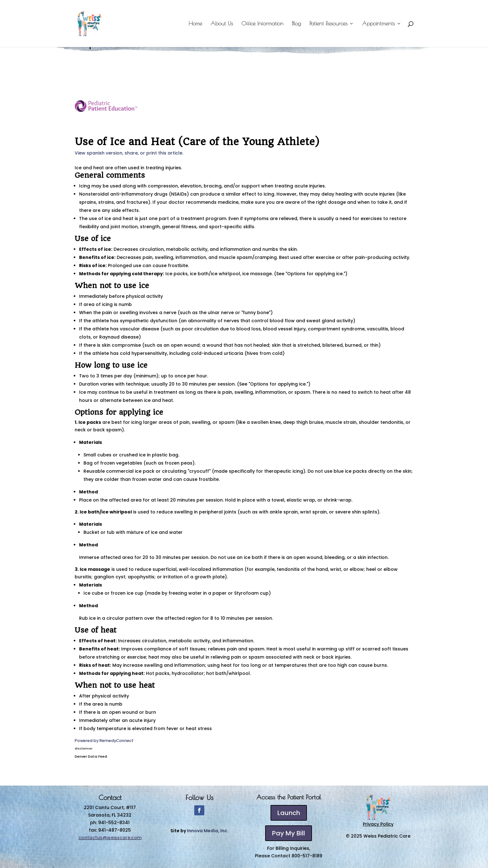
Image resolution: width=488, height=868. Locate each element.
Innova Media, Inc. (208, 831)
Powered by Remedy (104, 741)
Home (195, 24)
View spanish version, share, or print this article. (129, 153)
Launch (289, 813)
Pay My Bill (289, 833)
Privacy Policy (378, 824)
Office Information (262, 24)
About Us (222, 24)
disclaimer (84, 749)
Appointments (378, 24)
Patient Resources (328, 24)
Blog (296, 24)
